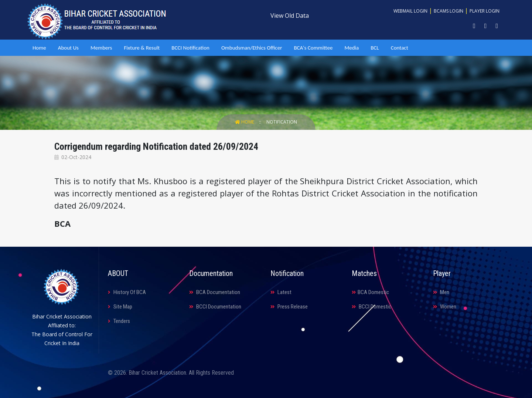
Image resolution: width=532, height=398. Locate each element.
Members (101, 48)
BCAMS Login (449, 11)
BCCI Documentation (215, 307)
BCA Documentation (215, 292)
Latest (281, 292)
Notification (282, 122)
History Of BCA (127, 292)
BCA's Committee (313, 48)
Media (352, 48)
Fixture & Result (142, 48)
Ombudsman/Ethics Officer (252, 48)
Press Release (289, 307)
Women (445, 307)
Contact (400, 48)
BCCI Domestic (371, 307)
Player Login (485, 11)
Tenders (119, 321)
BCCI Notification (190, 48)
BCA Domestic (370, 292)
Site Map (120, 307)
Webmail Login (410, 11)
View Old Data (290, 16)
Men (441, 292)
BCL (375, 48)
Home (39, 48)
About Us (68, 48)
